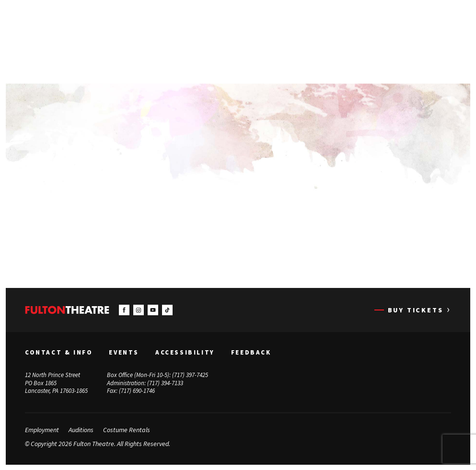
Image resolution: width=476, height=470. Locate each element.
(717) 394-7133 (165, 383)
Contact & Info (59, 352)
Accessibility (185, 352)
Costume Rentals (127, 430)
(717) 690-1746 (137, 391)
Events (124, 352)
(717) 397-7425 (190, 374)
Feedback (251, 352)
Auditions (81, 430)
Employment (42, 430)
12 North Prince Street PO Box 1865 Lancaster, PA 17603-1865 (56, 383)
